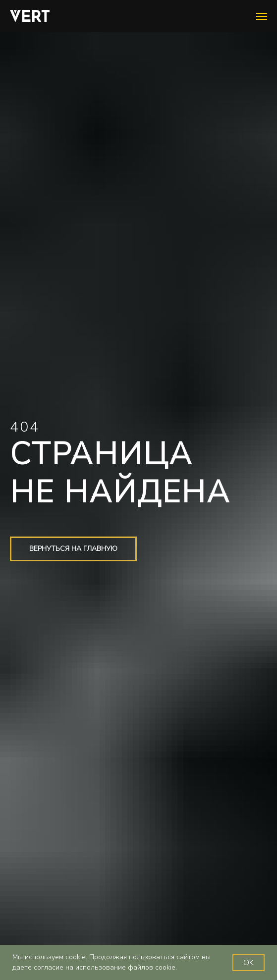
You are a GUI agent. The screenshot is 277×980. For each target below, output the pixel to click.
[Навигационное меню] (262, 16)
